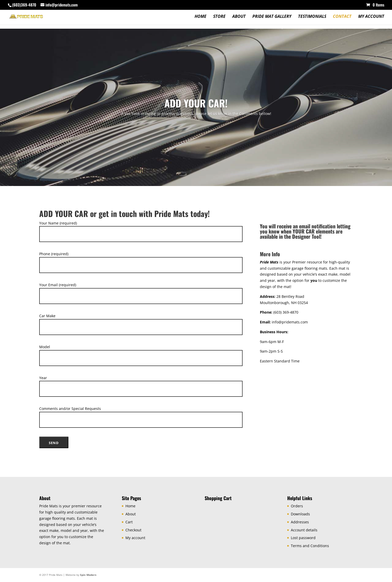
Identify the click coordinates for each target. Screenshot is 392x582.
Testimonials (312, 17)
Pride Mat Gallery (272, 17)
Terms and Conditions (310, 546)
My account (371, 17)
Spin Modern (88, 575)
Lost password (303, 538)
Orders (297, 506)
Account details (304, 530)
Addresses (300, 522)
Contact (342, 17)
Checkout (133, 530)
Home (201, 17)
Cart (129, 522)
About (239, 17)
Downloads (300, 514)
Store (219, 17)
